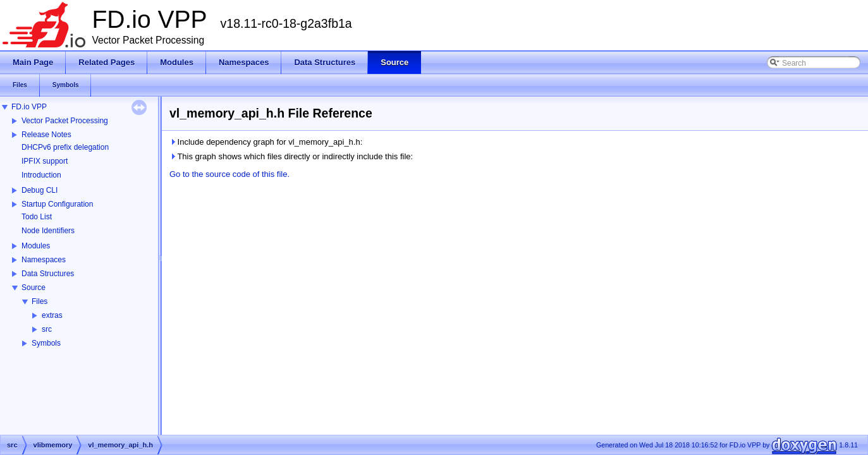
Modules (36, 246)
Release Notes (46, 135)
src (47, 329)
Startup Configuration (57, 204)
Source (34, 288)
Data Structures (48, 274)
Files (40, 301)
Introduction (41, 175)
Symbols (46, 343)
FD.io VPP (29, 107)
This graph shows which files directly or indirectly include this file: (291, 156)
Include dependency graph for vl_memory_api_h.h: (266, 142)
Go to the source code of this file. (229, 174)
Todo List (37, 217)
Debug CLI (40, 190)
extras (52, 315)
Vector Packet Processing (65, 121)
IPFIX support (45, 161)
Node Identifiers (48, 231)
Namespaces (44, 260)
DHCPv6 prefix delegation (65, 147)
